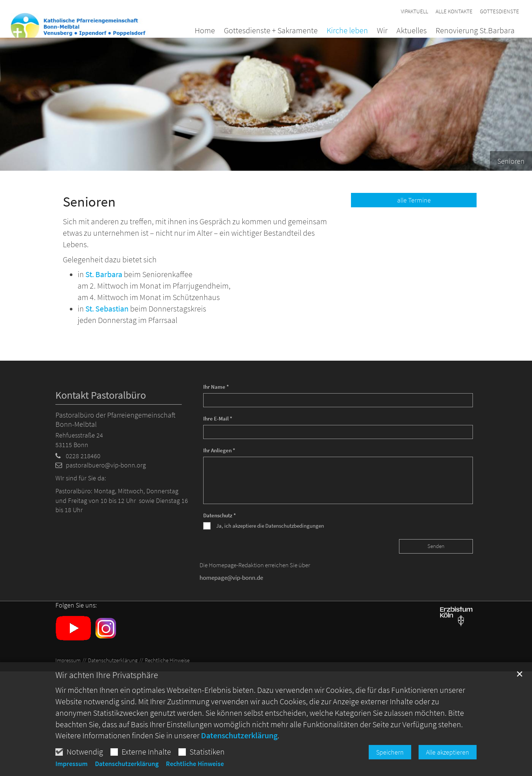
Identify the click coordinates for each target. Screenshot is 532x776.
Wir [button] (382, 31)
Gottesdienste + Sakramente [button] (271, 31)
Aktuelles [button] (412, 31)
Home (205, 31)
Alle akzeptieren (448, 758)
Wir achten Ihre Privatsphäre (107, 681)
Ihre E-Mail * (218, 418)
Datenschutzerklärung (239, 741)
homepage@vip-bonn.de (231, 578)
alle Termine (414, 200)
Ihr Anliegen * (219, 450)
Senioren (89, 202)
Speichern (390, 758)
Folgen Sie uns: (76, 605)
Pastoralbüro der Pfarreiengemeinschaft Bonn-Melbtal (115, 419)
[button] (471, 32)
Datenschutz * (220, 515)
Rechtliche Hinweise (195, 769)
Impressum (71, 769)
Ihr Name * (216, 387)
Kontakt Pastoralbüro (101, 395)
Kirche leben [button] (347, 31)
